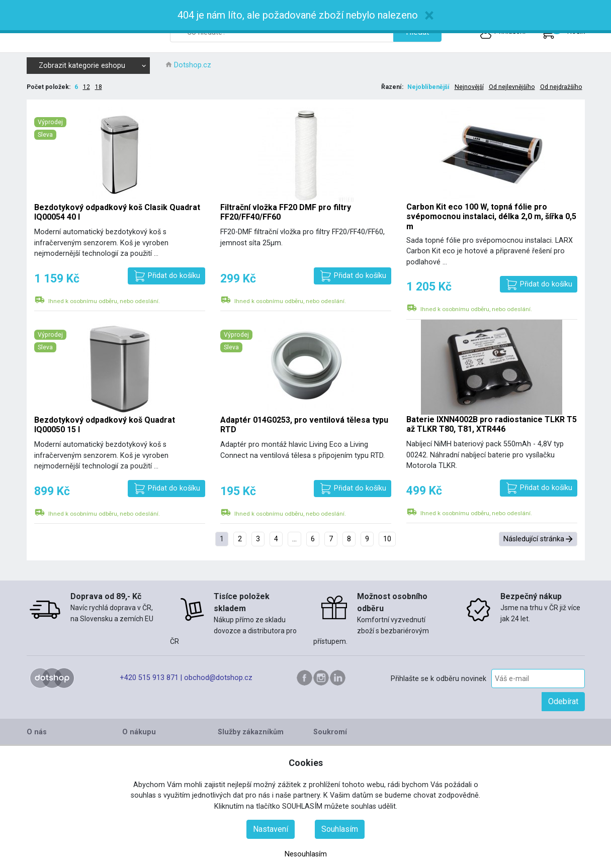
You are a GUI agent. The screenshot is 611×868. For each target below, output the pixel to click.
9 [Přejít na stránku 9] (367, 539)
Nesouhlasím (306, 854)
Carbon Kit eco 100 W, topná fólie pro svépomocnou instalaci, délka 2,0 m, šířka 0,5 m (491, 216)
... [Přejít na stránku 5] (294, 539)
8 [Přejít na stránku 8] (349, 539)
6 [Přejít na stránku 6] (313, 539)
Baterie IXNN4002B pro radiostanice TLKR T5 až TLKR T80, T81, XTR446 (492, 424)
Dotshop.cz (193, 65)
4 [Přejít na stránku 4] (276, 539)
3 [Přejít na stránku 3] (258, 539)
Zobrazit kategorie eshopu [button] (93, 66)
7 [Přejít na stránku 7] (331, 539)
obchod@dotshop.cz (218, 678)
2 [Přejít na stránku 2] (240, 539)
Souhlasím (340, 829)
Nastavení (271, 829)
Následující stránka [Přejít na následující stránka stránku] (534, 539)
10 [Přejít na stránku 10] (387, 539)
